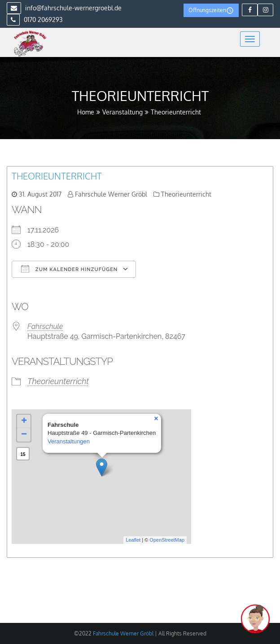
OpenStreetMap (167, 540)
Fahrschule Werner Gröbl (111, 194)
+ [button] (24, 421)
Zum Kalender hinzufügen (69, 269)
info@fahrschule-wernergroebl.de (64, 8)
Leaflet (133, 540)
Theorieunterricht (57, 176)
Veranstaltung (122, 112)
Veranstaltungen (69, 441)
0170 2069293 (35, 20)
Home (86, 112)
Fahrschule (45, 326)
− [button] (24, 435)
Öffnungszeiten (211, 11)
